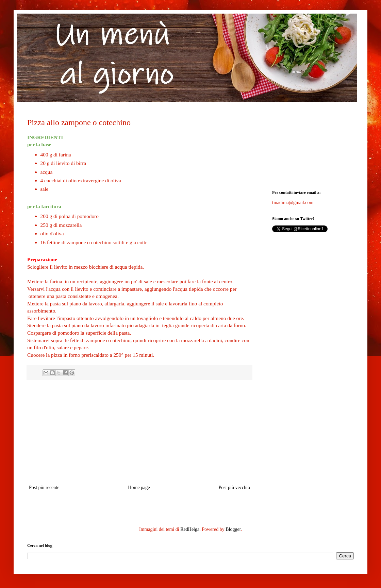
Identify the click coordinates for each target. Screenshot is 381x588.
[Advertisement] (139, 432)
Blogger (233, 529)
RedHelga (190, 529)
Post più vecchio (234, 488)
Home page (139, 488)
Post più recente (44, 488)
